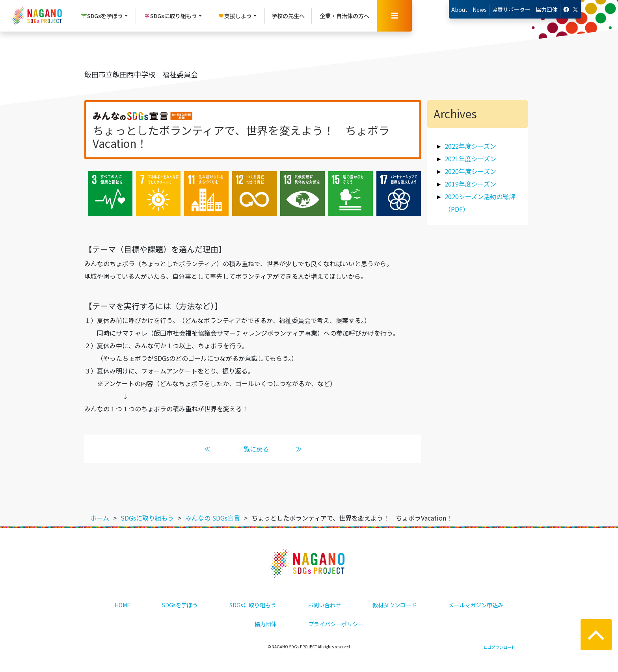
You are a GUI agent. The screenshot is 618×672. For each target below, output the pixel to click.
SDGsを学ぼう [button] (102, 16)
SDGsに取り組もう (253, 605)
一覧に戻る (253, 449)
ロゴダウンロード (499, 647)
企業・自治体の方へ (344, 16)
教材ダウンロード (395, 605)
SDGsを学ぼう (180, 605)
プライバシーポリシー (336, 624)
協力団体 (547, 9)
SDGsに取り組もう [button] (170, 16)
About (459, 9)
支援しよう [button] (235, 16)
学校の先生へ (288, 16)
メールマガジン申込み (476, 605)
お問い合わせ (324, 605)
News (480, 9)
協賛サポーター (511, 9)
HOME (123, 605)
